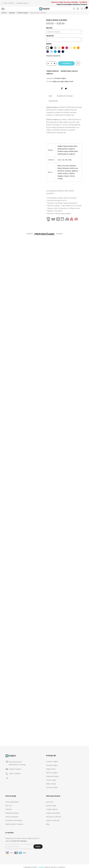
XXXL (70, 158)
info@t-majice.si (15, 767)
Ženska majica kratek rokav (68, 150)
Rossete (66, 167)
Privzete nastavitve (53, 56)
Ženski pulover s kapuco (66, 152)
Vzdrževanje (53, 100)
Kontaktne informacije (14, 819)
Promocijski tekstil (12, 800)
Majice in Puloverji (53, 819)
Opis (50, 95)
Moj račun (50, 800)
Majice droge (51, 782)
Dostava (9, 807)
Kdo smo (9, 804)
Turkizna (71, 172)
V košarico (66, 63)
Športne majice (52, 771)
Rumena (61, 169)
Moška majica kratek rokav (67, 145)
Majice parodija (58, 81)
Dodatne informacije (64, 95)
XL (63, 158)
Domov (4, 13)
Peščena (73, 164)
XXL (66, 158)
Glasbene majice (53, 774)
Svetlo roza (74, 167)
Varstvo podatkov (12, 815)
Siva (67, 164)
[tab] (50, 95)
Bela (59, 164)
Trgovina (12, 13)
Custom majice (52, 760)
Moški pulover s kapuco (66, 147)
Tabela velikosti (52, 71)
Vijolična (75, 169)
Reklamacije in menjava (14, 822)
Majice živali (69, 81)
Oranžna (68, 169)
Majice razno (51, 767)
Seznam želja (51, 804)
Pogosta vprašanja (53, 811)
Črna (63, 164)
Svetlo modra (63, 172)
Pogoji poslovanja (12, 811)
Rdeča (60, 167)
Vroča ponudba (52, 785)
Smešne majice (22, 13)
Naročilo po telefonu (54, 815)
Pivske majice (51, 778)
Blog (48, 822)
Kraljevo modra (63, 174)
